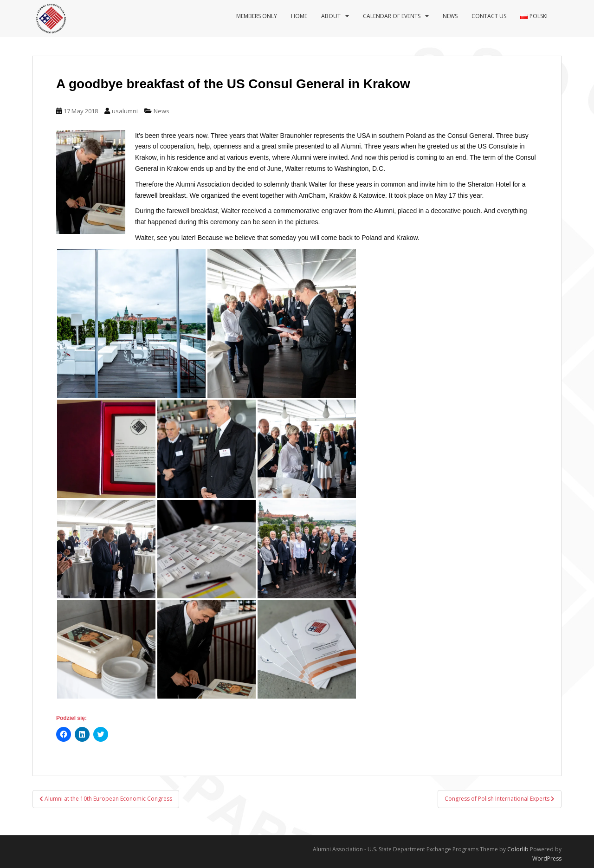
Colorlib (518, 849)
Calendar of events (392, 16)
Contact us (489, 16)
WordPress (547, 858)
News (450, 16)
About (331, 16)
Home (299, 16)
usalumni (125, 111)
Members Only (257, 16)
